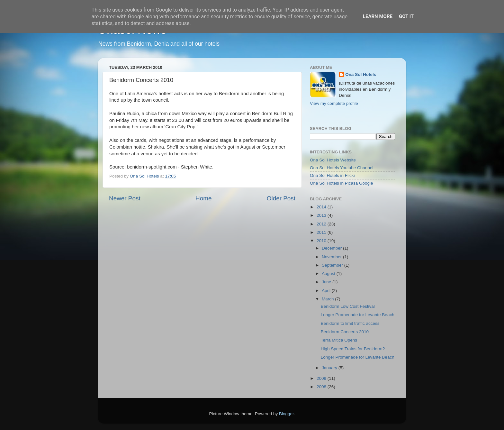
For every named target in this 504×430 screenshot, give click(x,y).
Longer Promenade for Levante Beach (358, 315)
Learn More (378, 16)
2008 (322, 387)
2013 (322, 215)
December (332, 248)
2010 (322, 241)
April (327, 291)
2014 (322, 207)
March (328, 299)
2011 (322, 232)
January (330, 368)
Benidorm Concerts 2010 (345, 332)
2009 (322, 378)
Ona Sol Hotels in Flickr (333, 175)
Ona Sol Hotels (361, 74)
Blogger (286, 414)
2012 (322, 224)
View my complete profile (334, 103)
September (333, 265)
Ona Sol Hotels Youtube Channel (342, 168)
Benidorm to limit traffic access (350, 323)
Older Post (281, 198)
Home (203, 198)
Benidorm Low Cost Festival (348, 306)
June (327, 282)
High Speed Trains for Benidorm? (353, 349)
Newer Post (125, 198)
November (332, 257)
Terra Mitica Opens (339, 340)
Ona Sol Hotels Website (333, 160)
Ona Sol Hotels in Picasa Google (342, 183)
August (329, 274)
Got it (406, 16)
